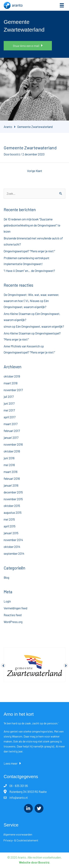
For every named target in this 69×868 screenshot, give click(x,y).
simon (8, 326)
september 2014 (14, 554)
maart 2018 (11, 383)
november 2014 (13, 540)
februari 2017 (12, 431)
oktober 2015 (12, 506)
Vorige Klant (35, 171)
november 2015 (13, 499)
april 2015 (10, 526)
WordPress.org (13, 622)
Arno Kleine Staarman (17, 314)
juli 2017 (9, 397)
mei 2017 (9, 410)
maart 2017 (11, 424)
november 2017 (13, 390)
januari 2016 (11, 485)
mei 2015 (9, 519)
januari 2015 (11, 533)
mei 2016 (9, 465)
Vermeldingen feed (15, 608)
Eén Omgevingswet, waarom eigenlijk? (40, 326)
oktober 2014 (12, 547)
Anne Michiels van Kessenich (22, 346)
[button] (28, 46)
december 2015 (13, 492)
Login (7, 601)
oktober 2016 (12, 451)
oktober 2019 (12, 376)
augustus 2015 (13, 513)
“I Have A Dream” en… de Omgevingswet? (29, 271)
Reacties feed (13, 615)
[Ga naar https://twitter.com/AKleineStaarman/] (39, 808)
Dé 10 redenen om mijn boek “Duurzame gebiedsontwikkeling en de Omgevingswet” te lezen (32, 225)
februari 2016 (12, 479)
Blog (6, 578)
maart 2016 (11, 472)
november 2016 (13, 444)
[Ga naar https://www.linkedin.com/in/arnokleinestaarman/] (28, 808)
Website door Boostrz (34, 862)
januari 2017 (11, 438)
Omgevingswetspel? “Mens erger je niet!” (29, 251)
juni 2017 (9, 403)
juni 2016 (9, 458)
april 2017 (10, 417)
